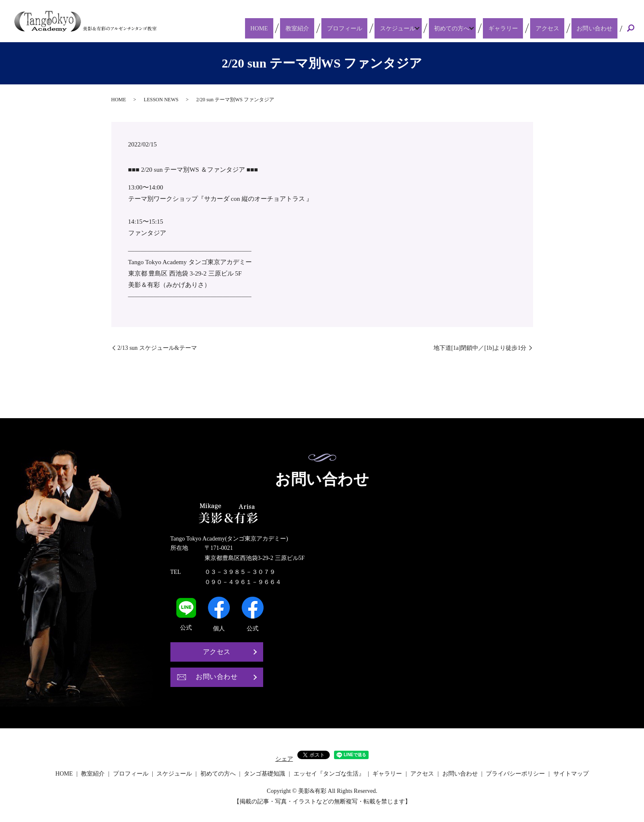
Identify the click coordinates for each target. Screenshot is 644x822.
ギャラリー (522, 28)
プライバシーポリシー (515, 774)
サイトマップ (571, 774)
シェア (284, 759)
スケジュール (414, 28)
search (631, 29)
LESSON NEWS (161, 100)
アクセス (558, 28)
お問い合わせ (598, 28)
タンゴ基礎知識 (264, 774)
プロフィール (367, 28)
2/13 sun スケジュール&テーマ (157, 348)
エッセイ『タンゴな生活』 (329, 774)
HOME (297, 28)
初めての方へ (469, 28)
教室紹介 (327, 28)
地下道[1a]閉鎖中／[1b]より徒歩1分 (480, 348)
